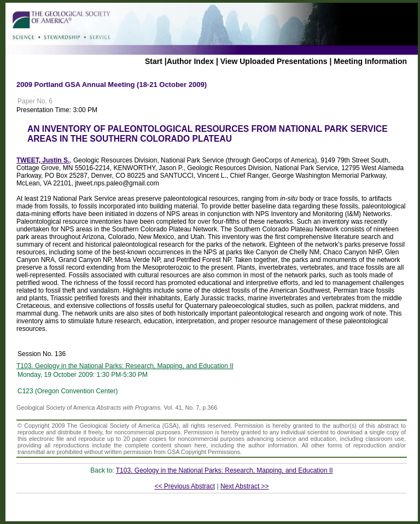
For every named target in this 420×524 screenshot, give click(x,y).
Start (154, 61)
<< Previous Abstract (185, 486)
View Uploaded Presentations (274, 61)
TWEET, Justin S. (43, 160)
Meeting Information (370, 61)
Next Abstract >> (245, 486)
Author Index (190, 61)
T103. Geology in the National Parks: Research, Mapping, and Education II (125, 366)
